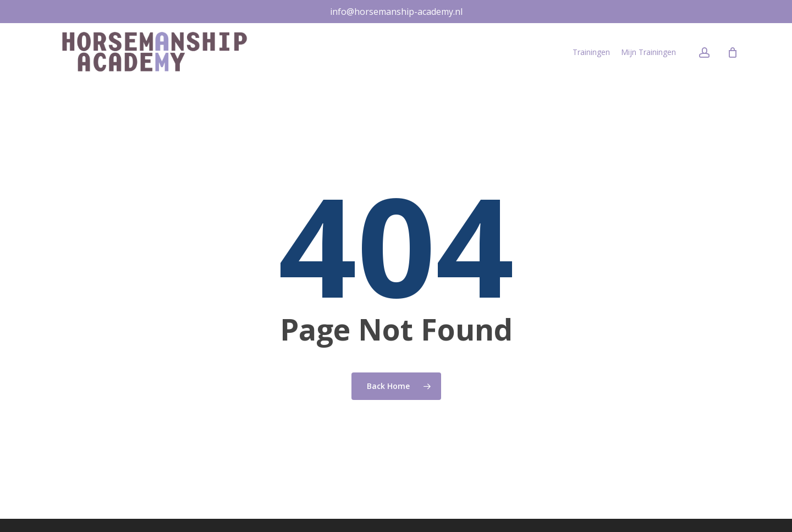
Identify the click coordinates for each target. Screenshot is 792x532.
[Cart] (733, 54)
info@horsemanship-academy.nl (396, 12)
